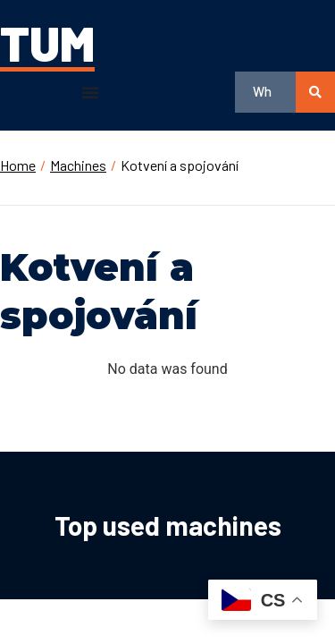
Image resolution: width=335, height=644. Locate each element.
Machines (78, 165)
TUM (47, 42)
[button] (90, 92)
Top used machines (168, 525)
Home (18, 165)
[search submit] (315, 92)
